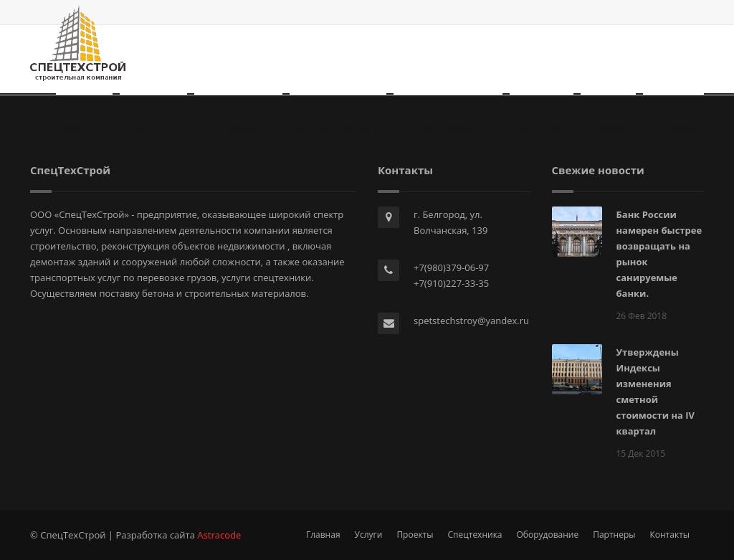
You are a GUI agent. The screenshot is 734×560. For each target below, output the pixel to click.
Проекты (153, 129)
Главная (323, 535)
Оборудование (338, 129)
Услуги (84, 129)
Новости (608, 129)
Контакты (673, 129)
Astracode (219, 535)
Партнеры (542, 129)
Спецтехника (238, 129)
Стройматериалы (448, 129)
